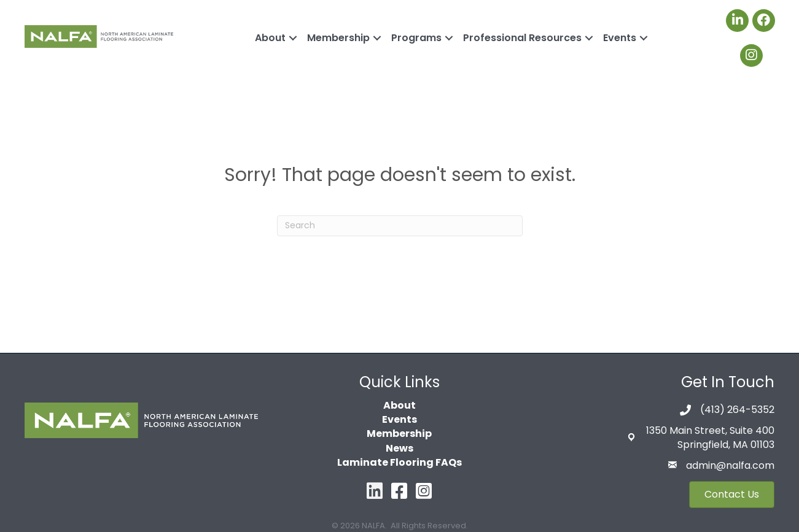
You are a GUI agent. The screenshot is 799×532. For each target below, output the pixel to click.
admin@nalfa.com (730, 465)
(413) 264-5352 (737, 410)
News (399, 448)
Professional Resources (522, 38)
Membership (338, 38)
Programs (416, 38)
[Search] (400, 226)
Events (620, 38)
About (270, 38)
